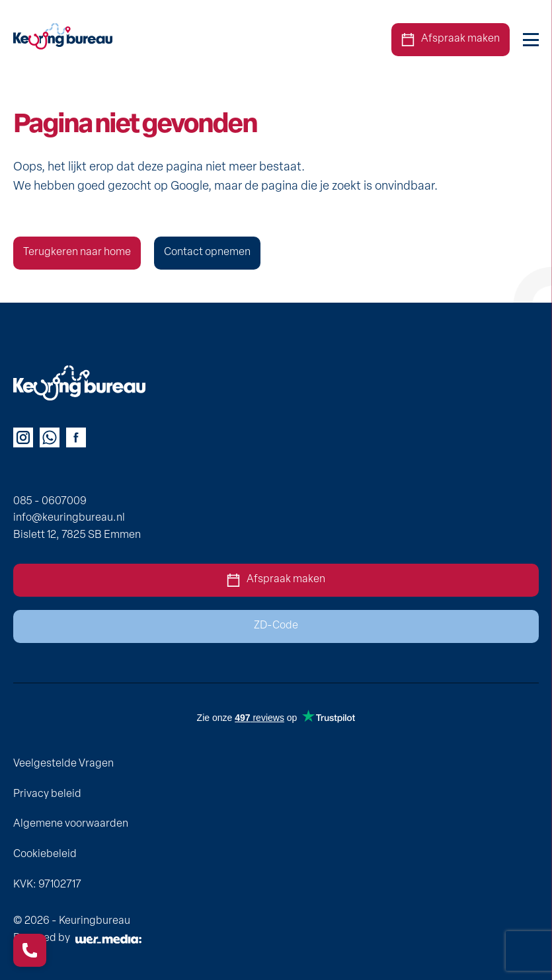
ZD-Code (276, 626)
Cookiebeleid (45, 854)
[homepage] (63, 40)
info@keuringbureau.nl (69, 518)
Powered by (77, 938)
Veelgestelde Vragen (63, 764)
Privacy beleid (47, 794)
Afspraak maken (451, 40)
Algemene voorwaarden (71, 824)
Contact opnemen (207, 252)
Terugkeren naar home (77, 252)
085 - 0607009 (50, 502)
